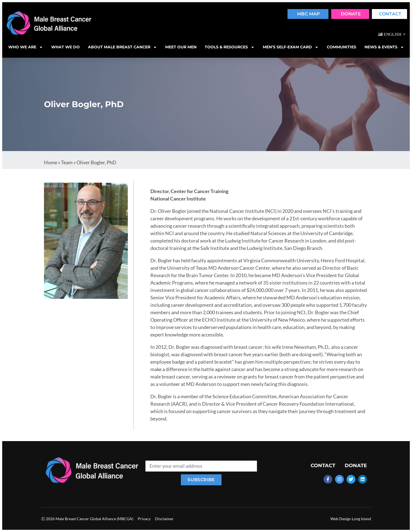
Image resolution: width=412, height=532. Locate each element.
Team (67, 162)
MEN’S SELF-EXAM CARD (291, 47)
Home (51, 162)
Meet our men (181, 47)
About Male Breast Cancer (122, 47)
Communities (342, 47)
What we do (65, 47)
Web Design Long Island (351, 519)
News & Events (384, 47)
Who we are (26, 47)
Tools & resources (230, 47)
